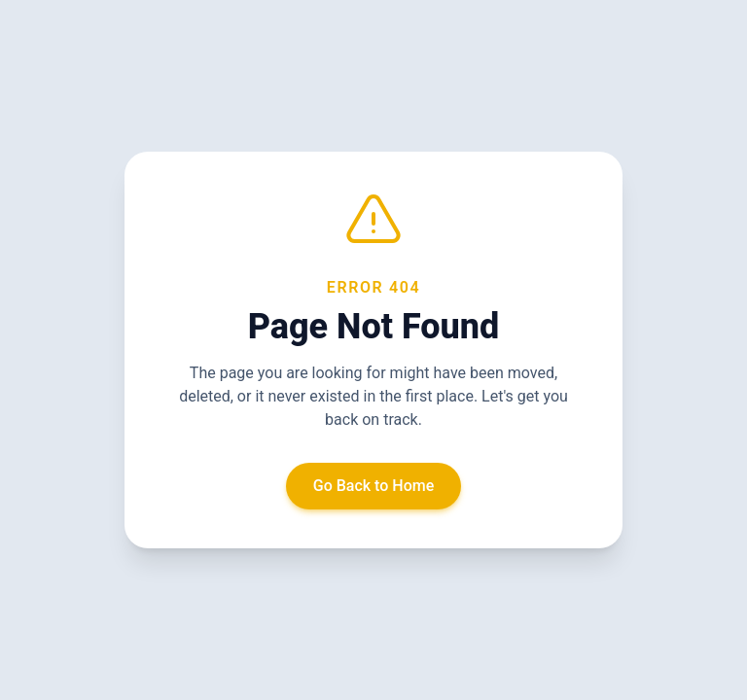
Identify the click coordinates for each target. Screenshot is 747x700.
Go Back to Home (374, 486)
